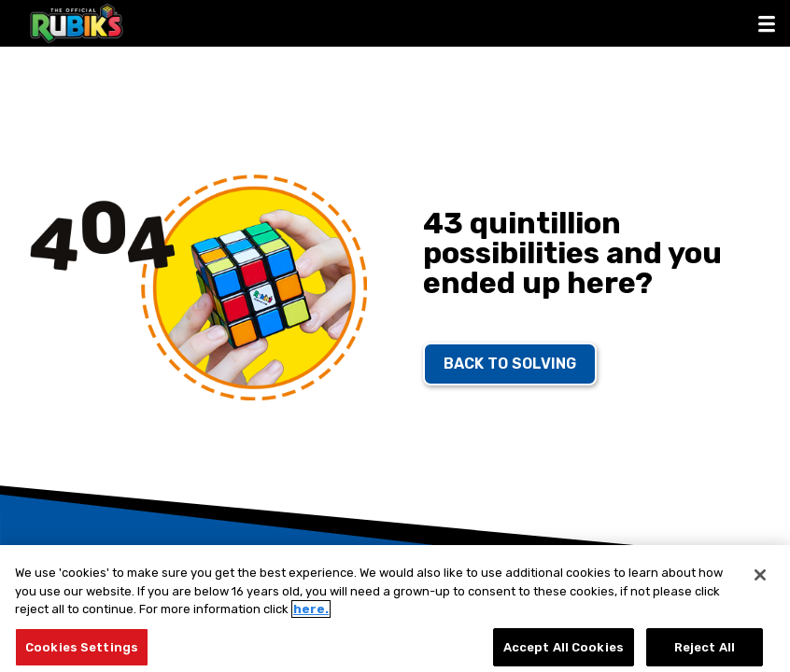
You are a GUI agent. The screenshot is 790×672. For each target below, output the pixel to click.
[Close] (760, 581)
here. (311, 616)
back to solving (510, 364)
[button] (767, 23)
